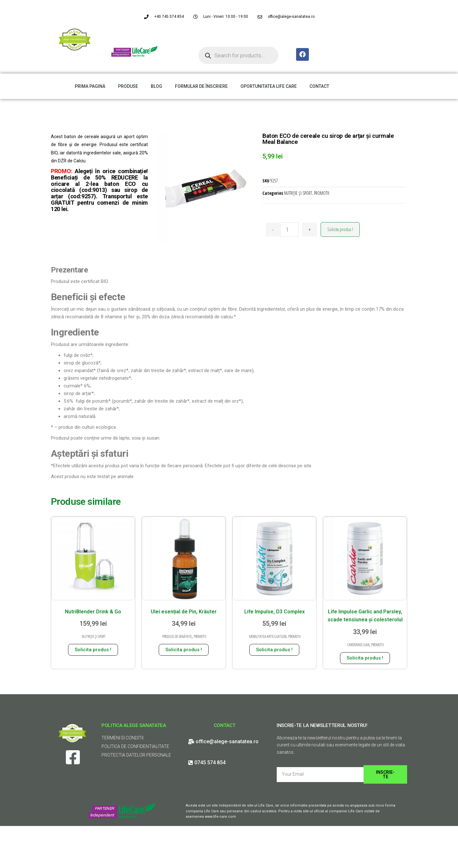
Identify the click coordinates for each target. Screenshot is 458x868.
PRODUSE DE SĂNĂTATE (177, 636)
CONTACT (319, 86)
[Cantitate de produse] (289, 229)
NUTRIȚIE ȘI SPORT (298, 193)
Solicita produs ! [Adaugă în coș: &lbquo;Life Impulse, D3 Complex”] (274, 650)
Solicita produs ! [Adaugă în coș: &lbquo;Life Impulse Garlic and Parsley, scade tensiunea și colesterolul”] (365, 658)
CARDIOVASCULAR (358, 645)
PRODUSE (128, 86)
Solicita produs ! (340, 229)
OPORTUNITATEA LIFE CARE (269, 86)
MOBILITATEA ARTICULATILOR (268, 636)
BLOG (156, 86)
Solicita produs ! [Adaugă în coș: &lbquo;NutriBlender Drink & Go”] (93, 650)
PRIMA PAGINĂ (90, 86)
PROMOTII (322, 193)
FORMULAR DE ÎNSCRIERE (201, 86)
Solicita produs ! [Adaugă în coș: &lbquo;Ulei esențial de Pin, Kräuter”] (184, 650)
